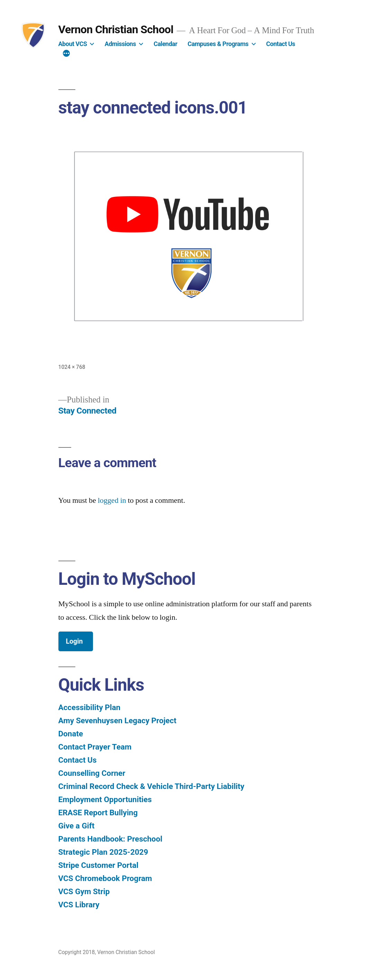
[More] (66, 54)
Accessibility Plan (90, 707)
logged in (112, 500)
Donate (71, 734)
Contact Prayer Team (95, 747)
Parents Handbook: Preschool (110, 839)
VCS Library (79, 905)
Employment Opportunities (105, 799)
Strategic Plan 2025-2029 (103, 852)
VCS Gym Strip (84, 891)
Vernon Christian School (116, 29)
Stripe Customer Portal (99, 865)
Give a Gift (77, 826)
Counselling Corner (92, 773)
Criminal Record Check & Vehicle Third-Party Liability (151, 786)
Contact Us (281, 44)
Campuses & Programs (218, 44)
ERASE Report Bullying (98, 813)
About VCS (73, 44)
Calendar (165, 44)
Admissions (120, 44)
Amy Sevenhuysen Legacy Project (118, 720)
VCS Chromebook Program (105, 878)
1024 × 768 (72, 367)
